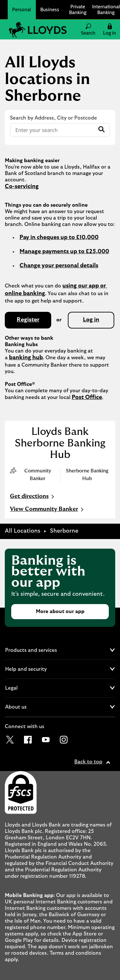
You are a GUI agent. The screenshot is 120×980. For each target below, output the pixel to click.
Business (50, 9)
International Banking (106, 9)
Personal (22, 9)
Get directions (33, 497)
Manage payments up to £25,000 (64, 252)
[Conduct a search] (52, 130)
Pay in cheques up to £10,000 (59, 237)
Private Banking (78, 9)
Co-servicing (22, 187)
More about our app (60, 611)
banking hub (26, 358)
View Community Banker (48, 510)
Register (28, 320)
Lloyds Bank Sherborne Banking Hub (60, 443)
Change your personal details (59, 266)
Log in (91, 320)
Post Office (87, 397)
